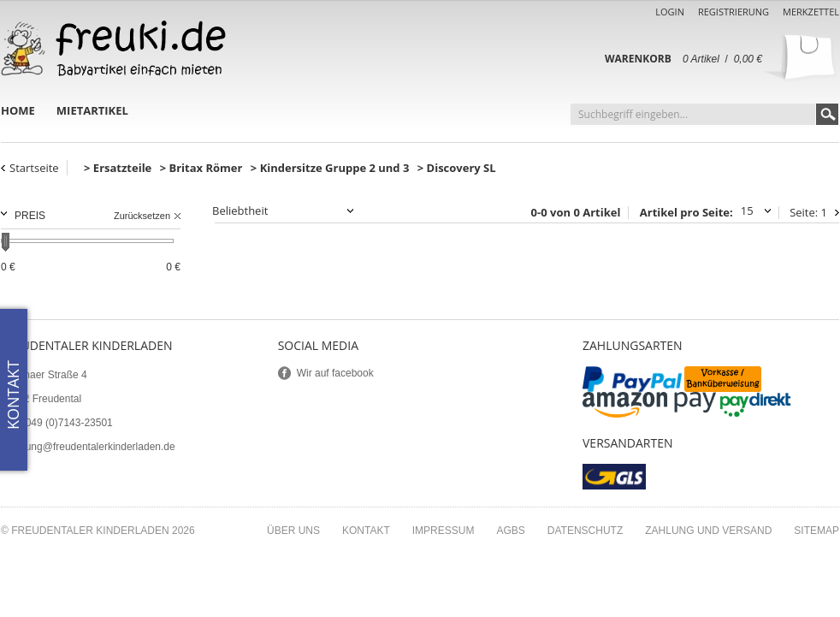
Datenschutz (585, 531)
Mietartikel (92, 110)
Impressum (444, 531)
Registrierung (734, 12)
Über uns (293, 531)
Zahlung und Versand (708, 531)
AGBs (510, 531)
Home (18, 110)
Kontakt (366, 531)
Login (670, 12)
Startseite (34, 168)
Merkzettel (811, 12)
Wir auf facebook (335, 373)
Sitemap (816, 531)
